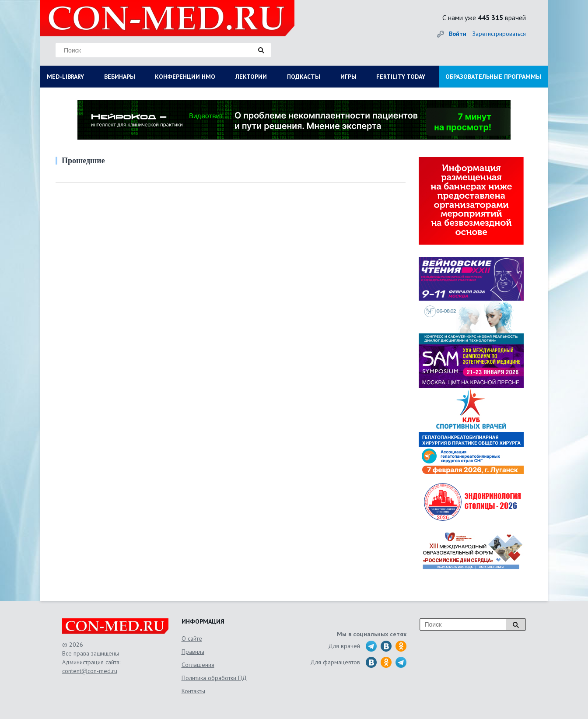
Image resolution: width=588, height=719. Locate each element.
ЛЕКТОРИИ (251, 77)
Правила (193, 652)
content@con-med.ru (90, 671)
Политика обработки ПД (214, 678)
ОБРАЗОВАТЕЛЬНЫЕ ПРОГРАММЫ (493, 77)
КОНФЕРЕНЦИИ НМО (185, 77)
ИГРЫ (348, 77)
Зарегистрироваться (499, 34)
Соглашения (198, 665)
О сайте (192, 638)
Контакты (193, 691)
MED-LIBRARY (65, 77)
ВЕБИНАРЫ (120, 77)
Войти (458, 34)
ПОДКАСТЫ (304, 77)
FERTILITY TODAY (401, 77)
